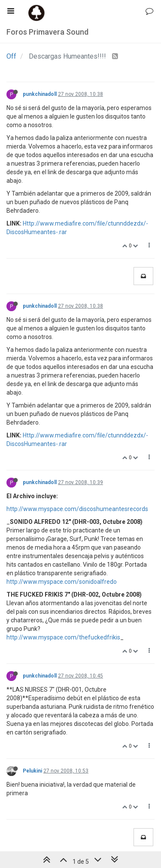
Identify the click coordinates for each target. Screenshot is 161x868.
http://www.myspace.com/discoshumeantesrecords (77, 509)
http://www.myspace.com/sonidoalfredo (62, 582)
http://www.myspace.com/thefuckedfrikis (63, 637)
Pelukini (32, 771)
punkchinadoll (40, 94)
